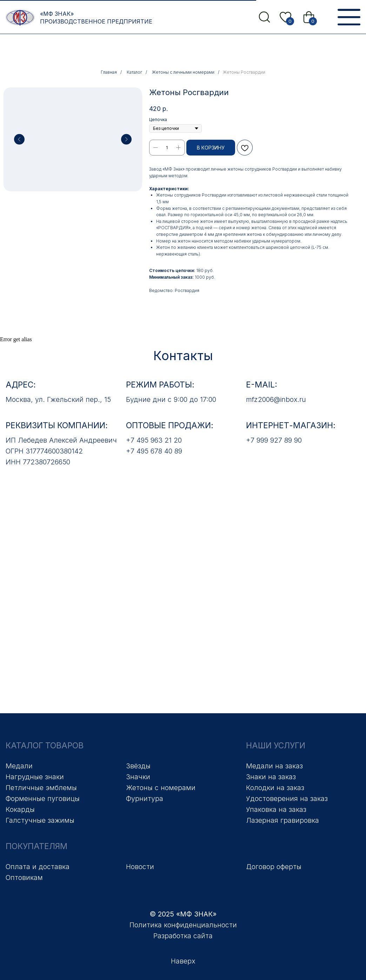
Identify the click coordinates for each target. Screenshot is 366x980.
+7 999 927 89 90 (274, 440)
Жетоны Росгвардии (244, 72)
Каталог (134, 72)
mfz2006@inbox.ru (276, 399)
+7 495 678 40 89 (154, 451)
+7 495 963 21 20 (154, 440)
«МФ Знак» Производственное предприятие (96, 17)
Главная (109, 72)
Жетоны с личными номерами (183, 72)
